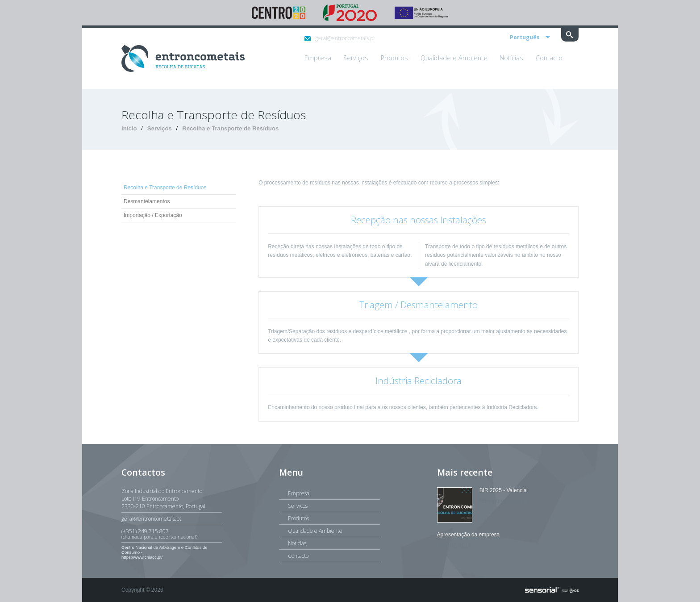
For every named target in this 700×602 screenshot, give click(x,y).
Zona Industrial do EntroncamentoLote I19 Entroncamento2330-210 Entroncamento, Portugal (163, 499)
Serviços (160, 128)
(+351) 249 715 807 (172, 534)
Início (129, 128)
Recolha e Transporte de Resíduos (230, 128)
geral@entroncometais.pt (340, 38)
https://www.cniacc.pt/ (142, 557)
